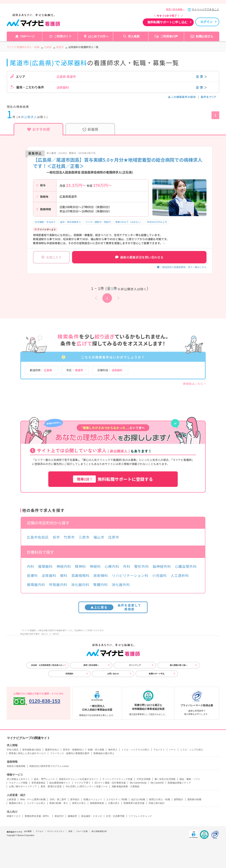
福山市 (99, 537)
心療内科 (112, 566)
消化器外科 (121, 584)
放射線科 (101, 575)
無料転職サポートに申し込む (167, 22)
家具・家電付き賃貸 (51, 786)
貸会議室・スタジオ (92, 816)
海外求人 (113, 750)
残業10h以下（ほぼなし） (129, 222)
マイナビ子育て (82, 783)
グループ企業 (82, 831)
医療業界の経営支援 (134, 803)
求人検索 (134, 36)
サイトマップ (135, 665)
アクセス (39, 831)
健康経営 (72, 816)
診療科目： (110, 370)
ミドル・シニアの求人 (192, 750)
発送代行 (59, 816)
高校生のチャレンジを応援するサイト (79, 779)
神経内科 (64, 566)
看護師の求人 (16, 803)
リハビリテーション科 (130, 575)
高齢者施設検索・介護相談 (126, 786)
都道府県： (41, 370)
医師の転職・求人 (59, 803)
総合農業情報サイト (60, 783)
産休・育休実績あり (71, 222)
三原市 (84, 537)
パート (172, 750)
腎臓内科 (101, 584)
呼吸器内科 (58, 584)
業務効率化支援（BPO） (38, 816)
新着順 (90, 129)
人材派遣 (11, 799)
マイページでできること (205, 9)
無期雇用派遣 (97, 803)
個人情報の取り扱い (178, 665)
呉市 (56, 537)
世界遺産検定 (38, 783)
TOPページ (27, 36)
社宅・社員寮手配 (115, 816)
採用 (70, 831)
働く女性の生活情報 (165, 779)
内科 (31, 566)
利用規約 (69, 674)
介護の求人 (114, 803)
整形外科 (142, 566)
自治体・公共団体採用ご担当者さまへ (48, 665)
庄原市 (114, 537)
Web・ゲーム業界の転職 (33, 799)
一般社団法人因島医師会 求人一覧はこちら (183, 267)
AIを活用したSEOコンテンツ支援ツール (87, 786)
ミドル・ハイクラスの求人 (135, 750)
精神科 (80, 566)
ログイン (206, 22)
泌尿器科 (49, 575)
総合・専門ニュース (44, 779)
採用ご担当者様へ (175, 9)
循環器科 (45, 566)
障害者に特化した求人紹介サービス (27, 753)
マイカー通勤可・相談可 (98, 222)
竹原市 (69, 537)
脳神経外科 (162, 566)
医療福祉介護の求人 (104, 753)
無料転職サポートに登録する (113, 479)
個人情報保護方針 (99, 831)
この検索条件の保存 (182, 97)
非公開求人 (29, 117)
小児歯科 (160, 575)
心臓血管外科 (186, 566)
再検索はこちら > (194, 384)
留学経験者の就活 (32, 750)
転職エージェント (93, 799)
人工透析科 (180, 575)
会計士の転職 (138, 799)
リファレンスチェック (140, 816)
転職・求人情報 (96, 750)
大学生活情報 (144, 779)
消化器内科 (80, 584)
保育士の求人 (79, 803)
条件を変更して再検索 (113, 607)
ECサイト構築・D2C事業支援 (110, 783)
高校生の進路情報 (16, 766)
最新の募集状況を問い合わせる (139, 257)
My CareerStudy (138, 783)
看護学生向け (52, 750)
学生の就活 (13, 750)
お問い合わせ (113, 674)
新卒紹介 (75, 799)
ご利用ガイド (63, 36)
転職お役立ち (205, 36)
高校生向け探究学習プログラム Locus (49, 766)
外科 (127, 566)
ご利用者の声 (169, 36)
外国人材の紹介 (157, 803)
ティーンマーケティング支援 (117, 779)
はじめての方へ (98, 36)
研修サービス (14, 816)
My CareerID (157, 783)
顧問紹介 (179, 799)
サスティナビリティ (56, 831)
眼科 (64, 575)
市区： (75, 370)
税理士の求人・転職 (160, 799)
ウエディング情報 (18, 783)
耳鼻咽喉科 (80, 575)
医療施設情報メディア (179, 783)
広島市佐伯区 (38, 537)
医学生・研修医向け (73, 750)
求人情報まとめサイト (18, 779)
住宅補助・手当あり (45, 222)
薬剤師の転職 (194, 799)
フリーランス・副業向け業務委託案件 (70, 753)
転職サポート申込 (157, 674)
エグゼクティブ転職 (117, 799)
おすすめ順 (39, 129)
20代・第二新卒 (58, 799)
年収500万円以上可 (157, 222)
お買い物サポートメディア (23, 786)
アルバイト (159, 750)
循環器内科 (36, 584)
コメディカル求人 (36, 803)
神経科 (95, 566)
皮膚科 (32, 575)
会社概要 (28, 831)
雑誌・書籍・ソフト (190, 779)
